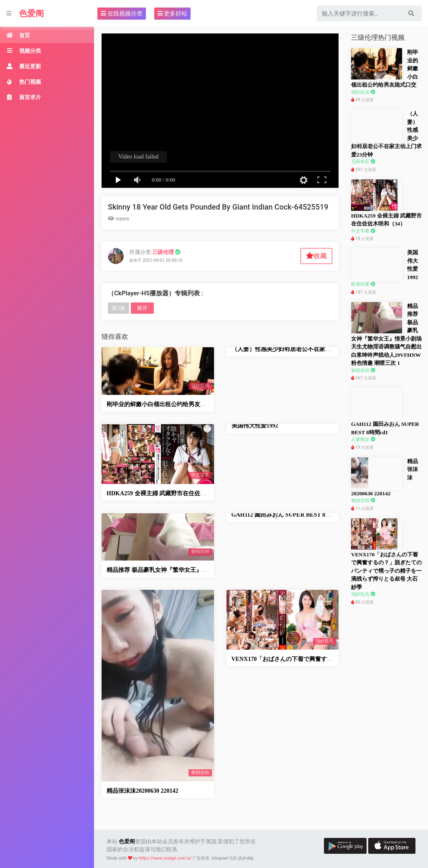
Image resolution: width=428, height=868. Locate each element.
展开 (142, 308)
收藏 (316, 256)
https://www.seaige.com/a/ (165, 858)
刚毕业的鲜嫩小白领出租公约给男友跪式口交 (165, 404)
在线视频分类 (121, 13)
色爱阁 (31, 13)
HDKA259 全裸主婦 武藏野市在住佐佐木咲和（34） (174, 493)
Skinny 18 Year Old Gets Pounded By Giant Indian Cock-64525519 (218, 207)
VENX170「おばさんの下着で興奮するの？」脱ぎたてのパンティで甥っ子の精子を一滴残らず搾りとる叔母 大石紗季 (386, 571)
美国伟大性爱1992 (255, 426)
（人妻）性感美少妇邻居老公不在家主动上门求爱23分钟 (305, 349)
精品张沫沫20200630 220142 (143, 791)
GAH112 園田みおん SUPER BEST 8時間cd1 (289, 515)
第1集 (118, 308)
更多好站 (172, 13)
